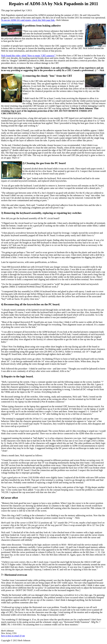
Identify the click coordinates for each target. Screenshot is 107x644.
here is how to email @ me (13, 636)
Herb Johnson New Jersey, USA (9, 632)
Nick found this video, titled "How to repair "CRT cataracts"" (28, 56)
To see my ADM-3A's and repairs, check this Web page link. (28, 20)
